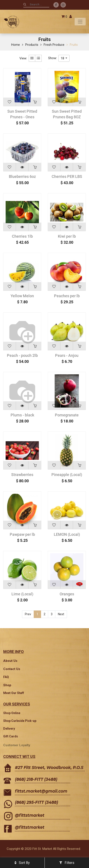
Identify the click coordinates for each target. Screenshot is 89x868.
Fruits (74, 45)
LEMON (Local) (67, 534)
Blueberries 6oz (22, 176)
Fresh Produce (54, 45)
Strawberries (22, 475)
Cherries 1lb (22, 236)
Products (32, 45)
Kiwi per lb (67, 236)
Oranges (67, 594)
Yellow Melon (22, 296)
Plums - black (22, 415)
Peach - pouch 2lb (22, 355)
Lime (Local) (22, 594)
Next (61, 614)
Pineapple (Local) (67, 475)
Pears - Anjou (67, 355)
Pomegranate (67, 415)
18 (63, 58)
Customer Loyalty (17, 745)
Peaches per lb (67, 296)
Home (16, 45)
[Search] (25, 4)
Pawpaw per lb (22, 534)
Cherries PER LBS (67, 176)
